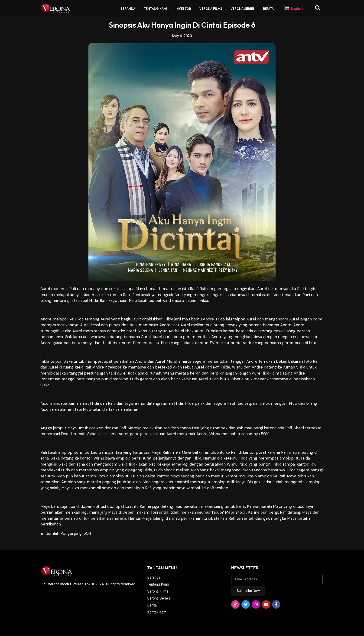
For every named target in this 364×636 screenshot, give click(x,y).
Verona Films (211, 9)
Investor (183, 9)
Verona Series (243, 9)
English (293, 9)
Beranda (128, 9)
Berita (268, 9)
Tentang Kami (155, 9)
